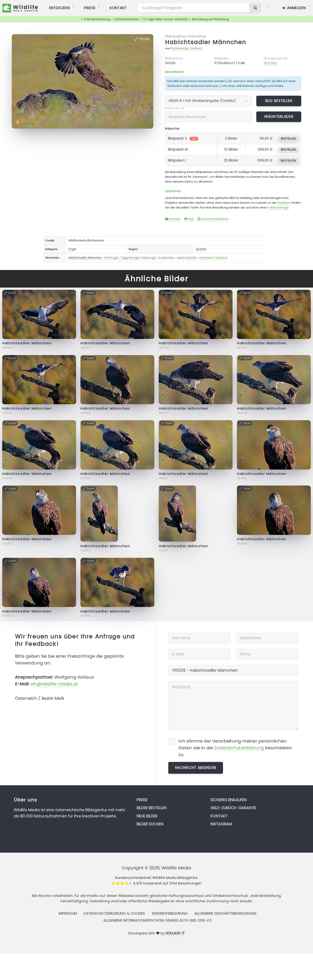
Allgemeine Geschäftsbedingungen (225, 913)
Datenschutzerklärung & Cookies (114, 913)
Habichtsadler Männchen (206, 42)
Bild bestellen (279, 101)
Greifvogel (111, 258)
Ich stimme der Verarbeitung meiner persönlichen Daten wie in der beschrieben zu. (235, 748)
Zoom (142, 39)
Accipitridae (166, 258)
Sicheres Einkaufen (213, 219)
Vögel (72, 249)
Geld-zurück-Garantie (233, 808)
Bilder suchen (150, 824)
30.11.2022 (270, 63)
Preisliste (284, 203)
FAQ (189, 219)
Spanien (201, 249)
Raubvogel (149, 258)
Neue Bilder (147, 816)
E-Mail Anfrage (278, 207)
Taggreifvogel (130, 258)
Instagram (221, 824)
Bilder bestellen (152, 808)
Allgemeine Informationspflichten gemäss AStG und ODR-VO (158, 920)
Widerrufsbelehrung (170, 913)
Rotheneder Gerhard (187, 48)
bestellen (288, 139)
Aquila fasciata (187, 258)
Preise (142, 800)
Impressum (68, 913)
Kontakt (173, 219)
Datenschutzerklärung (239, 748)
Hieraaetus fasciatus (186, 36)
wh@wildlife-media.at (54, 684)
